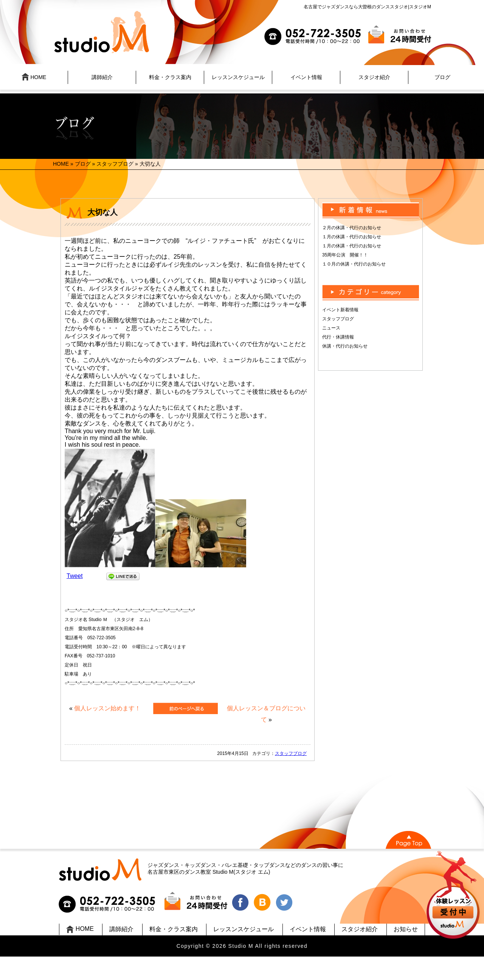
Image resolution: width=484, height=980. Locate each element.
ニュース (331, 328)
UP (454, 896)
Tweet (75, 576)
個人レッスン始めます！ (107, 708)
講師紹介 (102, 77)
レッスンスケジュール (238, 77)
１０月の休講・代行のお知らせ (354, 264)
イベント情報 (306, 77)
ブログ (442, 77)
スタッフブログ (115, 164)
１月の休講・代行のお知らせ (352, 237)
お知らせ (406, 929)
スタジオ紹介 (374, 77)
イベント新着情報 (340, 310)
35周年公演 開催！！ (345, 255)
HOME (34, 77)
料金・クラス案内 (170, 77)
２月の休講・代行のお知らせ (352, 228)
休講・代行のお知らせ (345, 346)
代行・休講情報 (338, 337)
